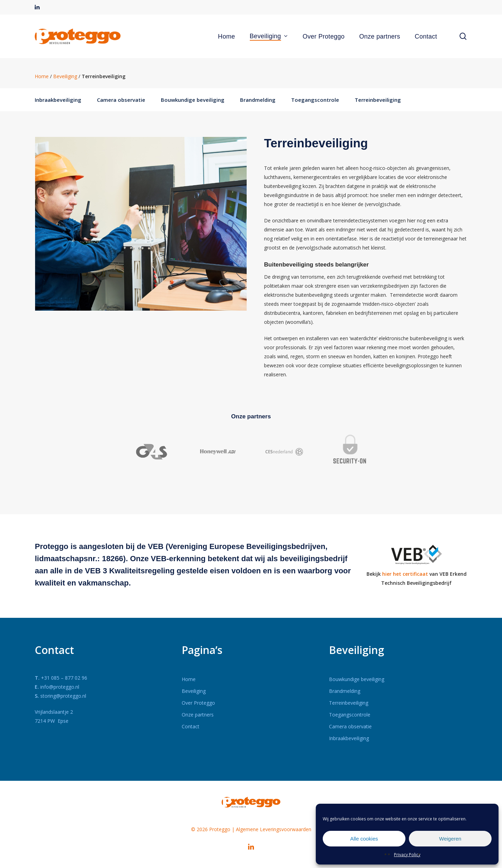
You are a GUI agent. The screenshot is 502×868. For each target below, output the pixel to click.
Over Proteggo (198, 703)
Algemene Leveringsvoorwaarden (274, 829)
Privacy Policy (407, 855)
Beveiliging (65, 76)
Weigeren (450, 839)
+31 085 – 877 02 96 (64, 678)
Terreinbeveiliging (378, 100)
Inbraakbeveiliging (58, 100)
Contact (191, 726)
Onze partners (198, 715)
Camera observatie (121, 100)
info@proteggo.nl (60, 687)
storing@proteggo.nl (63, 696)
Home (42, 76)
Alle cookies (364, 839)
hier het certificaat (405, 574)
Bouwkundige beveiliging (193, 100)
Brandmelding (258, 100)
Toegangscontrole (315, 100)
